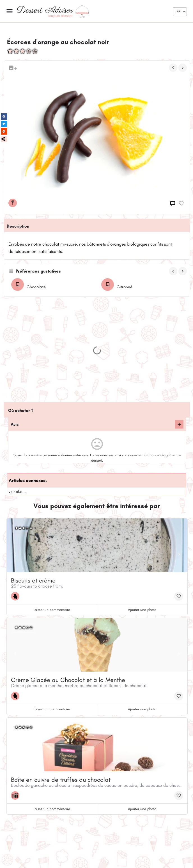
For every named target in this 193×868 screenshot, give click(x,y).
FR (179, 11)
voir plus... (17, 492)
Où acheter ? (21, 411)
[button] (4, 139)
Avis (15, 424)
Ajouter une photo (142, 610)
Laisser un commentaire (52, 610)
